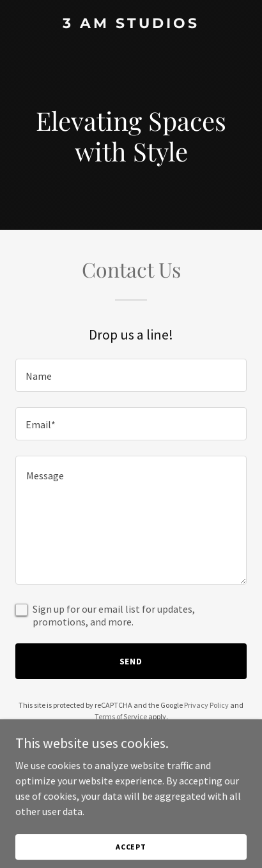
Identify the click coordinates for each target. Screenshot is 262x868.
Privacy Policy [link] (206, 705)
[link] (131, 24)
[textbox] (131, 375)
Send (131, 661)
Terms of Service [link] (121, 716)
